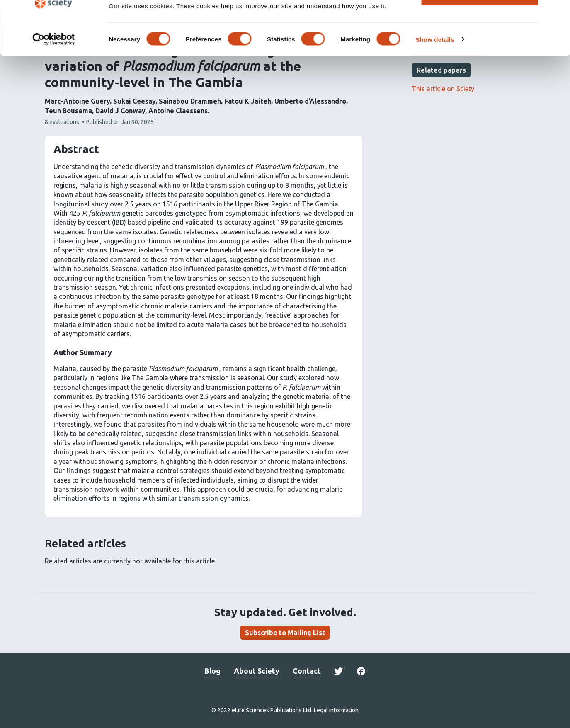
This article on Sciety (443, 89)
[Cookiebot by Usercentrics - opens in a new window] (54, 64)
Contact (307, 671)
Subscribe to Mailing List (285, 633)
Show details (435, 64)
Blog (212, 671)
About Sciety (257, 671)
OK (480, 20)
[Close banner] (557, 13)
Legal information (336, 710)
